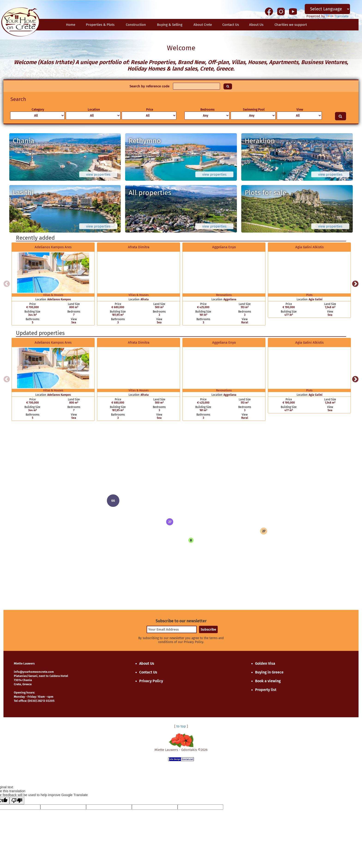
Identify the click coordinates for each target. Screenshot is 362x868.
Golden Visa (265, 663)
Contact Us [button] (231, 25)
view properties (98, 174)
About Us (256, 25)
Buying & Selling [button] (170, 25)
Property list (266, 690)
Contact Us (148, 672)
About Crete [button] (203, 25)
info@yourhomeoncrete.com (34, 672)
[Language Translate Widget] (327, 9)
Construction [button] (136, 25)
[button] (170, 522)
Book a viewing (268, 681)
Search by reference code (149, 86)
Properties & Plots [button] (100, 25)
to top (181, 726)
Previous (7, 284)
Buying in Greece (269, 672)
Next (355, 284)
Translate (337, 16)
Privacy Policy (151, 681)
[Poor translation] (17, 801)
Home (71, 25)
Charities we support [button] (291, 25)
